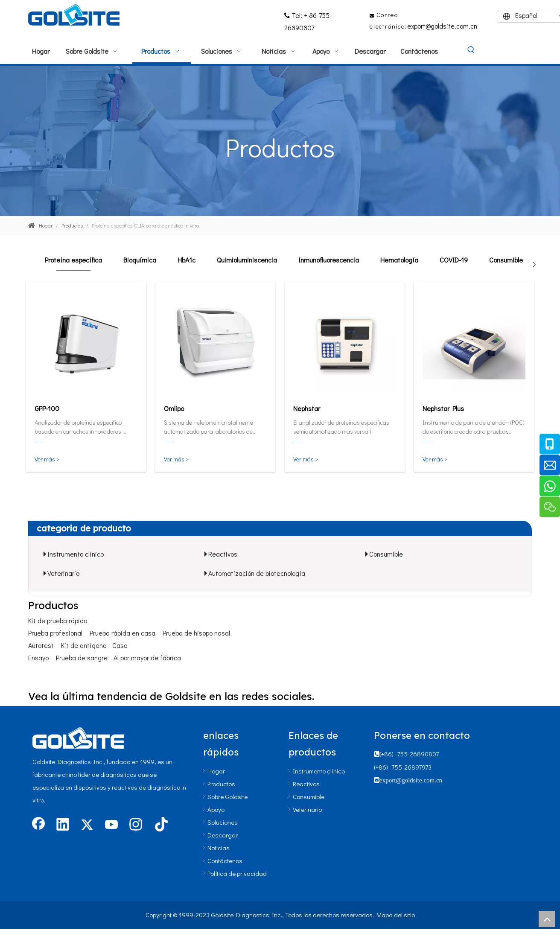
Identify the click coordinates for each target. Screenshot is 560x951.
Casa (120, 645)
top (547, 919)
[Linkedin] (63, 825)
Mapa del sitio (396, 915)
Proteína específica (73, 260)
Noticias (219, 848)
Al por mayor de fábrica (147, 658)
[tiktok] (160, 825)
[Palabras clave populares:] (471, 50)
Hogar (216, 771)
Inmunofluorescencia (329, 260)
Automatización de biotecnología (257, 573)
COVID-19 (454, 260)
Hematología (399, 260)
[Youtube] (111, 825)
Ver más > (47, 459)
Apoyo (216, 809)
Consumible (506, 260)
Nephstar (307, 408)
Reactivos (223, 554)
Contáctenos (225, 861)
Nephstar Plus (443, 408)
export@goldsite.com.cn (442, 26)
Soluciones (223, 822)
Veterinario (63, 573)
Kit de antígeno (84, 645)
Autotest (41, 645)
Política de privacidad (237, 873)
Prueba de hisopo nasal (196, 633)
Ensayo (38, 658)
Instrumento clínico (76, 554)
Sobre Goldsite (227, 796)
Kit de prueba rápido (58, 620)
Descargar (223, 835)
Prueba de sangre (82, 658)
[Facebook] (38, 825)
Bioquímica (140, 260)
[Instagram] (136, 825)
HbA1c (187, 260)
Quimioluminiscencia (247, 260)
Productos (221, 784)
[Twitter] (87, 825)
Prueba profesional (55, 633)
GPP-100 (47, 408)
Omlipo (174, 408)
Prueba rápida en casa (122, 633)
